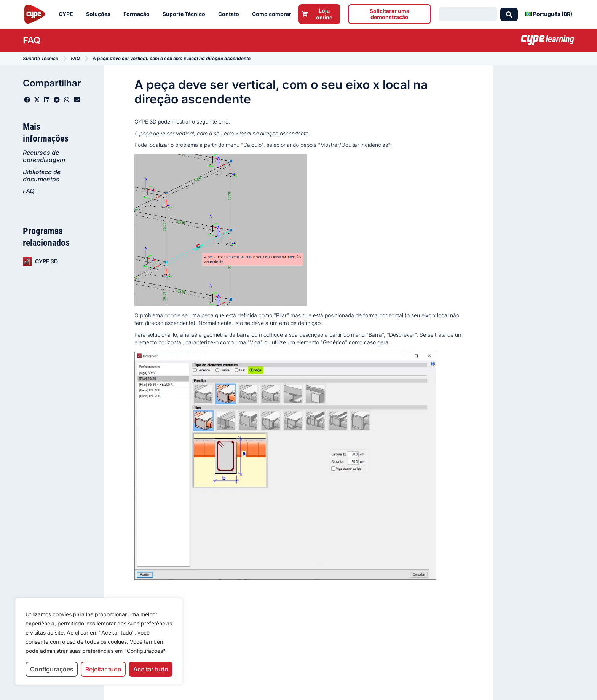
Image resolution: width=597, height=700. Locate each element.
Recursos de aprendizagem (44, 156)
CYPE (68, 14)
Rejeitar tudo (103, 669)
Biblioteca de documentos (42, 176)
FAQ (29, 191)
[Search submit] (509, 14)
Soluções (100, 14)
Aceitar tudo (151, 669)
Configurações (52, 669)
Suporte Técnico (186, 14)
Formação (138, 14)
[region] (99, 642)
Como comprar (274, 14)
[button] (27, 100)
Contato (231, 14)
